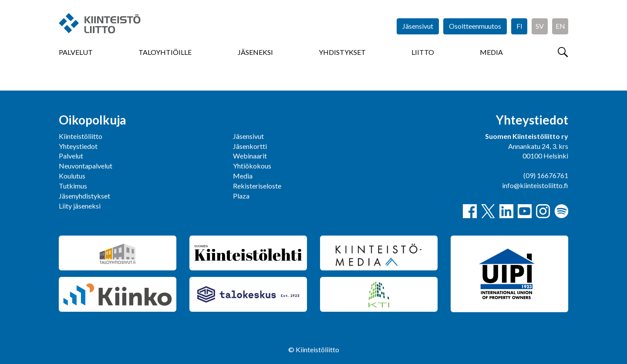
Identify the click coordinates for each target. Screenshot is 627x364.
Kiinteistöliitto (81, 136)
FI (519, 26)
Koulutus (72, 176)
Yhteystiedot (78, 146)
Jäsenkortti (250, 146)
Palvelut (76, 52)
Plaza (241, 196)
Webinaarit (250, 156)
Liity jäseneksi (80, 206)
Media (491, 52)
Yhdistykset (342, 52)
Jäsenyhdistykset (84, 196)
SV (540, 26)
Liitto (423, 52)
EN (560, 26)
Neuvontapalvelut (86, 166)
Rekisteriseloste (257, 186)
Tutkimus (73, 186)
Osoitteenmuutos (475, 26)
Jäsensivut (418, 26)
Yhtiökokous (252, 166)
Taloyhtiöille (165, 52)
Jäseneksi (255, 52)
